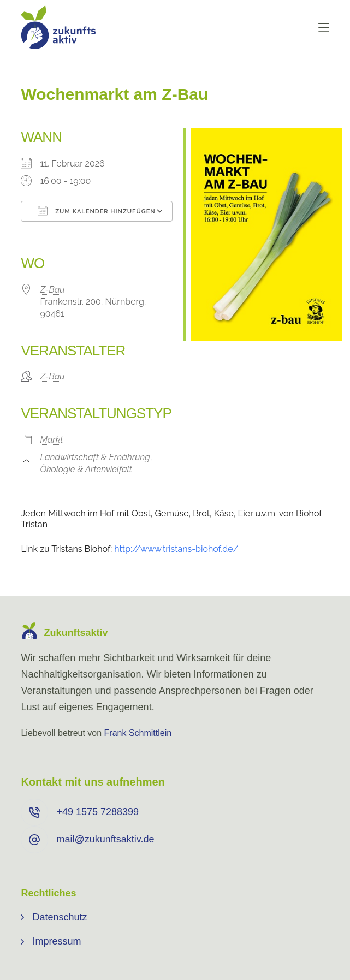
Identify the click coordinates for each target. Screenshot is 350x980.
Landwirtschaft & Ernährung (95, 457)
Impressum (57, 941)
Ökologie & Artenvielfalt (86, 469)
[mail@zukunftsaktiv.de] (34, 840)
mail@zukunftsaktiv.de (105, 839)
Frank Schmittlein (138, 733)
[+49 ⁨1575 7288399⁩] (34, 812)
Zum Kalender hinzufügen (96, 211)
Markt (51, 440)
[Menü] (324, 27)
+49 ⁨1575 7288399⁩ (97, 812)
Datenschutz (60, 917)
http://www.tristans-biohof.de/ (176, 549)
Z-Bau (52, 290)
